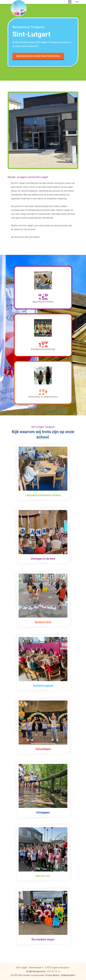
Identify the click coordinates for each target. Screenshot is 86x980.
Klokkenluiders (68, 975)
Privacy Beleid (52, 975)
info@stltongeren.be (36, 971)
